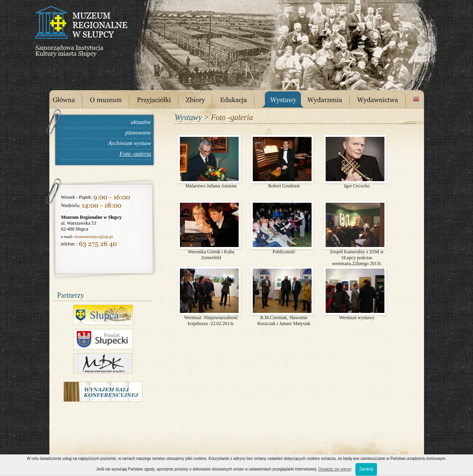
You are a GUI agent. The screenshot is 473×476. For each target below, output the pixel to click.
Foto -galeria (135, 154)
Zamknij (366, 469)
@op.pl (106, 236)
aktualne (141, 122)
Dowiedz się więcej (335, 469)
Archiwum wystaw (130, 143)
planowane (138, 133)
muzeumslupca (87, 236)
